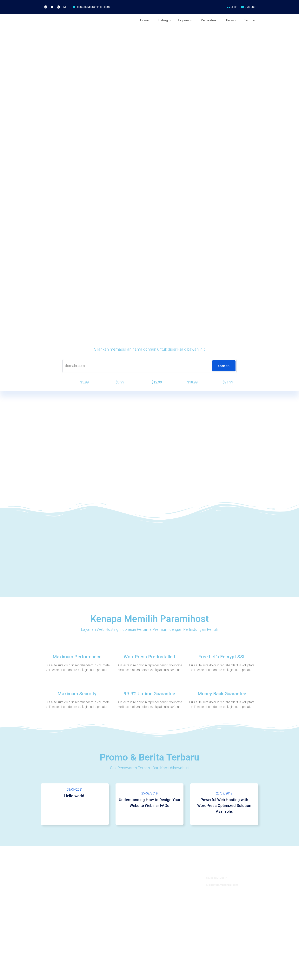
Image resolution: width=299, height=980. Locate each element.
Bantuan (250, 19)
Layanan (177, 19)
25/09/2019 (149, 810)
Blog (100, 901)
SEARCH (224, 380)
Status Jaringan (161, 908)
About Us (103, 894)
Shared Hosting (53, 894)
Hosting (152, 19)
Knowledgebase (162, 915)
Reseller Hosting (53, 901)
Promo (228, 19)
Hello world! (75, 812)
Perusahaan (204, 19)
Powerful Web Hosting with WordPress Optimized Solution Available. (224, 822)
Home (129, 19)
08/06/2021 (75, 806)
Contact (157, 894)
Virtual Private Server (57, 908)
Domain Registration (56, 922)
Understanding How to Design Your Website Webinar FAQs (149, 819)
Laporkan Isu (160, 901)
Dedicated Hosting (55, 915)
